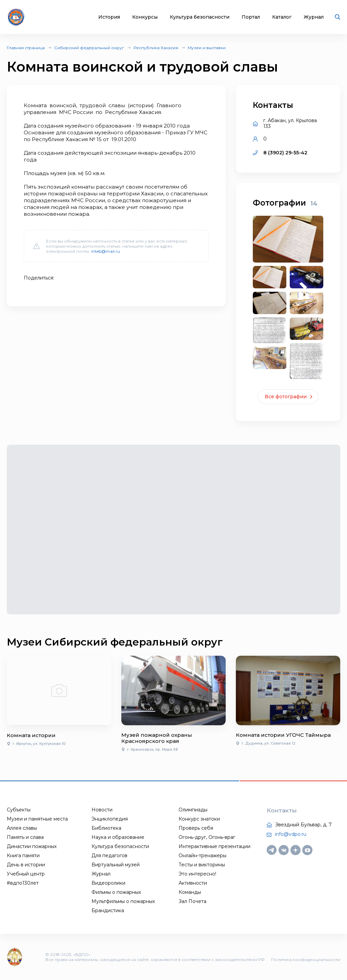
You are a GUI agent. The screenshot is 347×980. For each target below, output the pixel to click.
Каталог (282, 17)
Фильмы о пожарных (116, 892)
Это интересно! (197, 874)
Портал (251, 17)
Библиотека (106, 828)
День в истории (26, 865)
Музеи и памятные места (37, 819)
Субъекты (19, 810)
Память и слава (25, 837)
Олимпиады (193, 810)
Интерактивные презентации (215, 846)
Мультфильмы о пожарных (123, 901)
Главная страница (26, 48)
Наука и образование (118, 837)
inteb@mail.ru (106, 251)
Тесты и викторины (202, 865)
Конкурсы (145, 17)
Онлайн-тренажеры (202, 856)
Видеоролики (108, 883)
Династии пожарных (32, 846)
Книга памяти (23, 856)
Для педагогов (109, 856)
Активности (193, 883)
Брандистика (108, 910)
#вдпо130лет (23, 883)
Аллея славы (22, 828)
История (109, 17)
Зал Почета (192, 901)
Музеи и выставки (207, 48)
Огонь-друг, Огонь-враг (207, 837)
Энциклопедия (110, 819)
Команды (190, 892)
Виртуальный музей (116, 865)
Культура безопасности (200, 17)
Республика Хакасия (156, 48)
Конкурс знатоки (199, 819)
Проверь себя (196, 828)
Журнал (314, 17)
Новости (102, 810)
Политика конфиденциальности (306, 959)
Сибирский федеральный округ (89, 48)
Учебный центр (26, 874)
